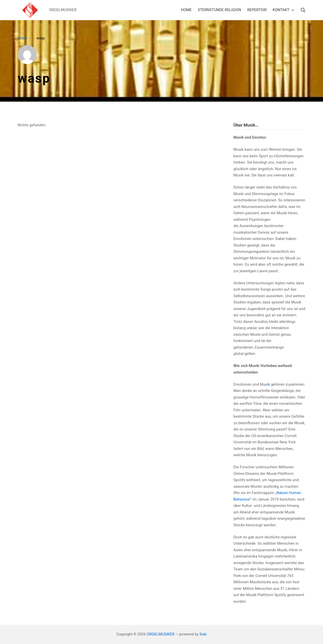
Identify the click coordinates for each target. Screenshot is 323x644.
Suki (203, 634)
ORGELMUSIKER (161, 634)
